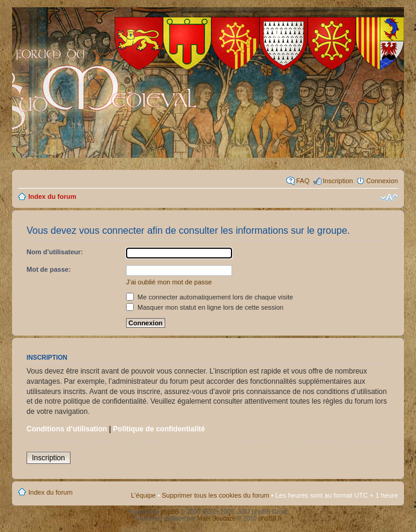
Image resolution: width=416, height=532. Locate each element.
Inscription (338, 181)
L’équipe (143, 495)
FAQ (303, 181)
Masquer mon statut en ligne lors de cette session (205, 307)
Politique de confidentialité (159, 429)
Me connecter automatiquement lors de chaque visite (210, 297)
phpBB (170, 512)
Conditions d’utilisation (67, 429)
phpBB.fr (270, 518)
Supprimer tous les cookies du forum (216, 495)
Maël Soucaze (216, 518)
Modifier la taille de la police (389, 198)
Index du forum (52, 196)
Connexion (382, 181)
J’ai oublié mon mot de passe (169, 282)
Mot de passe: (49, 269)
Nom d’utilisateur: (55, 252)
